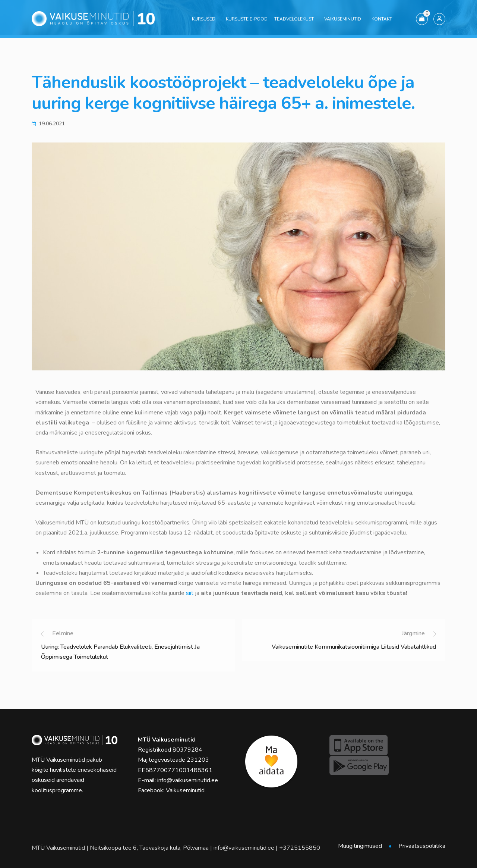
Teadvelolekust (294, 19)
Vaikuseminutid (343, 19)
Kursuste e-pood (247, 19)
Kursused (204, 19)
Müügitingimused (360, 846)
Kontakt (382, 19)
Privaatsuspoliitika (422, 846)
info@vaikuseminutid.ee (188, 780)
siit (190, 593)
